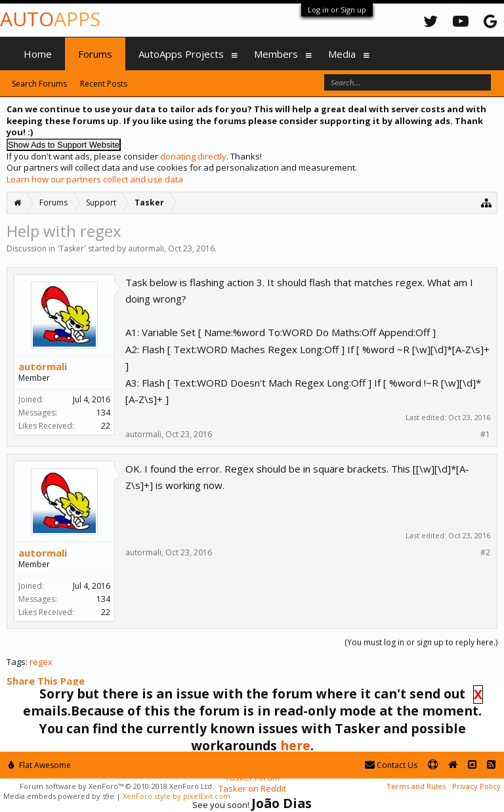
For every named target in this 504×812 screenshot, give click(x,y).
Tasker (72, 248)
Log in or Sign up (337, 10)
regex (41, 662)
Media (342, 54)
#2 (485, 553)
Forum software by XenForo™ (117, 786)
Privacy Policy (476, 786)
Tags (16, 662)
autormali (146, 248)
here (295, 745)
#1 (485, 435)
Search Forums (39, 84)
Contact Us (391, 765)
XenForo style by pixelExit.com (177, 796)
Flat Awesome (40, 765)
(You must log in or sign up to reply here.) (421, 642)
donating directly (193, 156)
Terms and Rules (416, 786)
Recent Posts (104, 84)
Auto (50, 19)
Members (276, 54)
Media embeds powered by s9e (59, 796)
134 (103, 413)
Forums (95, 54)
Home (38, 54)
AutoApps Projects (181, 54)
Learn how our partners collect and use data (95, 179)
